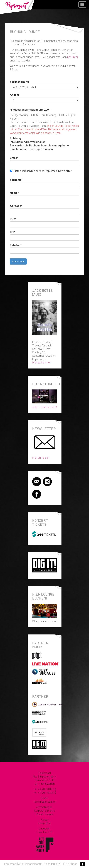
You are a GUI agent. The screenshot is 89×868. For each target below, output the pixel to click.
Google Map (44, 823)
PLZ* (13, 219)
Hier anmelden (41, 457)
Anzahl (14, 95)
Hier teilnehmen (42, 362)
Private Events (45, 814)
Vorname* (16, 179)
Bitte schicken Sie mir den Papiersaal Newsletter (42, 171)
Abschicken (18, 261)
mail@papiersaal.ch (44, 801)
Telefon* (16, 245)
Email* (14, 158)
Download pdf (45, 832)
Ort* (13, 232)
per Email (73, 57)
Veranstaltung (19, 81)
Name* (14, 193)
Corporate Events (44, 810)
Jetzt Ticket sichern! (45, 398)
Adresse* (16, 206)
